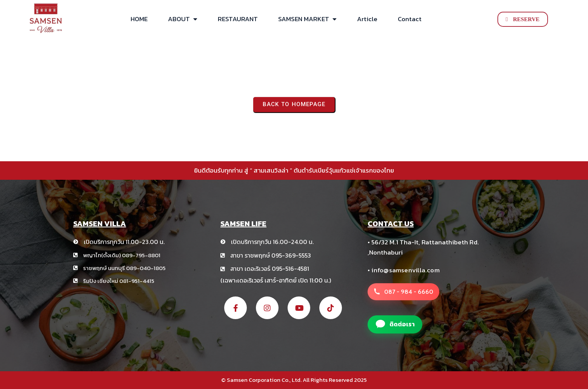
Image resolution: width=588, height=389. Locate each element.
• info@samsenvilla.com (404, 270)
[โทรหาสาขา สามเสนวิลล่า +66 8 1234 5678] (403, 292)
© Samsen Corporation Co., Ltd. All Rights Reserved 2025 (294, 380)
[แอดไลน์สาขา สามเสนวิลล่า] (395, 324)
